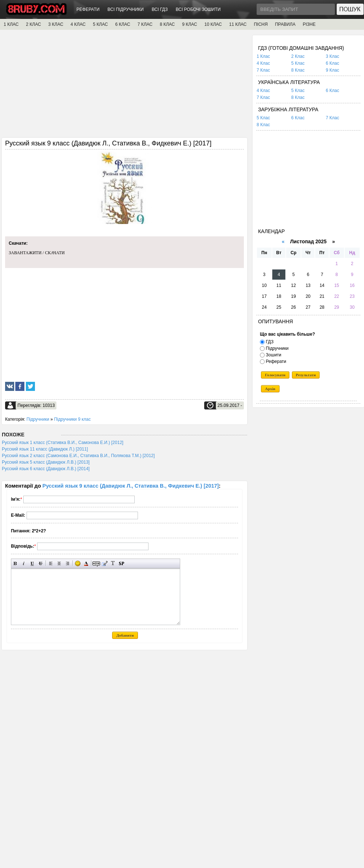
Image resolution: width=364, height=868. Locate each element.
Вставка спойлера (121, 563)
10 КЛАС (213, 24)
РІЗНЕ (309, 24)
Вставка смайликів (78, 563)
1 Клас (263, 56)
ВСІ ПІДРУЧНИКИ (125, 9)
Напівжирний (15, 563)
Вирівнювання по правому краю (68, 563)
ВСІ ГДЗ (160, 9)
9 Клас (333, 70)
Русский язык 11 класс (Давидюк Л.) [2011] (45, 449)
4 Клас (263, 63)
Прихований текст (96, 563)
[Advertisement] (124, 86)
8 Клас (298, 70)
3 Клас (333, 56)
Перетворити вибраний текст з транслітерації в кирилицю (113, 563)
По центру (59, 563)
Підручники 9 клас (72, 419)
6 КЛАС (122, 24)
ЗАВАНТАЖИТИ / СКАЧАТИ (37, 253)
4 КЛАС (78, 24)
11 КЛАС (238, 24)
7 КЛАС (145, 24)
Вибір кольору (86, 563)
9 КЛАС (189, 24)
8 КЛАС (167, 24)
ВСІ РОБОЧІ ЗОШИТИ (198, 9)
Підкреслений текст (32, 563)
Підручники (38, 419)
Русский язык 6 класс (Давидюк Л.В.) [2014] (46, 469)
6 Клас (333, 63)
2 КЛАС (33, 24)
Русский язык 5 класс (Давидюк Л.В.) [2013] (46, 462)
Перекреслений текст (41, 563)
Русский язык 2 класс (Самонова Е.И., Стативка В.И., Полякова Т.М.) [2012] (78, 456)
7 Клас (263, 70)
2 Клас (298, 56)
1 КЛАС (11, 24)
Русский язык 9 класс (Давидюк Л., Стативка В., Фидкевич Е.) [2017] (131, 486)
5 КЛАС (100, 24)
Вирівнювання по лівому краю (51, 563)
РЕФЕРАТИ (88, 9)
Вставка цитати (105, 563)
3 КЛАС (56, 24)
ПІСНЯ (261, 24)
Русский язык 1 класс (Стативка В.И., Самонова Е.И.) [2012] (63, 443)
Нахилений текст (24, 563)
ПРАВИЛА (285, 24)
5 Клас (298, 63)
